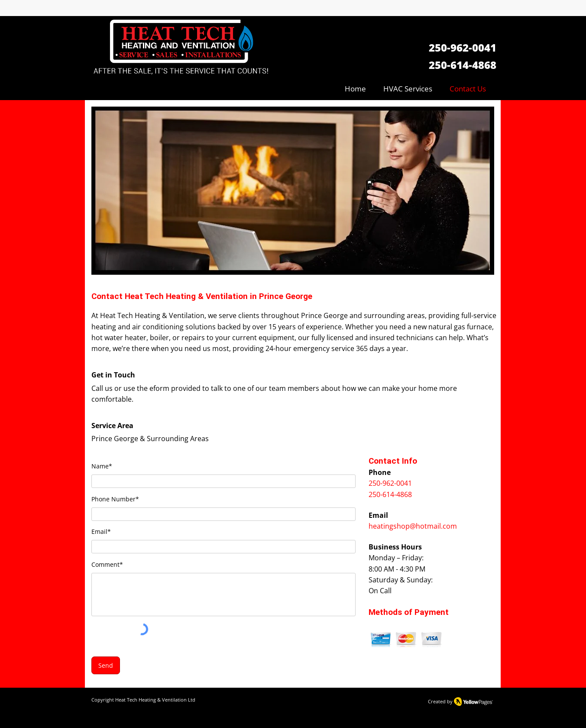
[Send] (106, 665)
